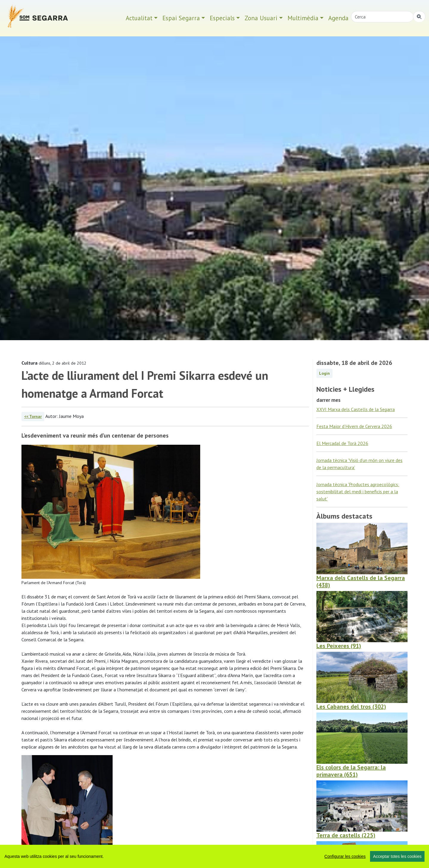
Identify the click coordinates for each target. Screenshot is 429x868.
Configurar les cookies (345, 856)
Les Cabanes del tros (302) (351, 707)
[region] (214, 856)
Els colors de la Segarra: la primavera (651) (351, 771)
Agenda (338, 18)
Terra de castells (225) (346, 835)
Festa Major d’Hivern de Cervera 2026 (354, 426)
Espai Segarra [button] (181, 18)
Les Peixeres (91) (339, 646)
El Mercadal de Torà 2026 (342, 443)
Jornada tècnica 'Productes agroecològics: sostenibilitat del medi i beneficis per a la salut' (358, 491)
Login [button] (324, 373)
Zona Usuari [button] (261, 18)
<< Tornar (33, 416)
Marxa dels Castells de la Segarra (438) (361, 581)
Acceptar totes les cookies (397, 856)
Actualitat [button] (139, 18)
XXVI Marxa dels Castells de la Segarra (356, 409)
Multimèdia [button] (303, 18)
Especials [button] (222, 18)
